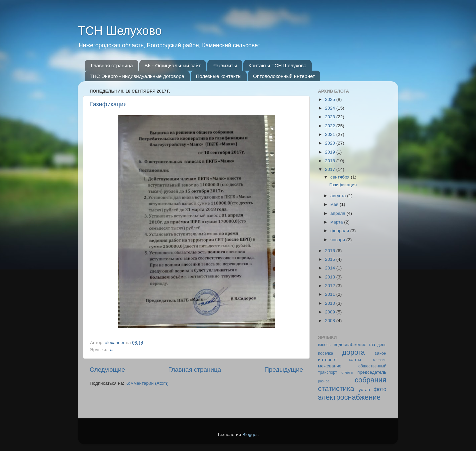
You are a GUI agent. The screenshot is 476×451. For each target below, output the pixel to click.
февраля (340, 231)
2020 (331, 143)
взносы (325, 345)
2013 (331, 277)
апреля (338, 213)
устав (364, 390)
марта (337, 222)
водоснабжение (350, 345)
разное (324, 381)
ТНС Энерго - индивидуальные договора (137, 76)
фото (380, 389)
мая (335, 204)
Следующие (107, 370)
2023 (331, 117)
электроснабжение (349, 397)
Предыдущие (284, 370)
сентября (340, 177)
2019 (331, 152)
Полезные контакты (218, 76)
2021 (331, 134)
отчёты (347, 372)
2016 (331, 251)
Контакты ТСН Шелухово (277, 65)
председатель (372, 372)
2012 (331, 286)
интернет (327, 360)
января (338, 240)
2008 (331, 321)
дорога (353, 352)
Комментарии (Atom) (147, 383)
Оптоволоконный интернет (284, 76)
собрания (370, 380)
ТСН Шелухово (120, 31)
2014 (331, 268)
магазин (380, 360)
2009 (331, 312)
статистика (336, 389)
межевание (330, 366)
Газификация (108, 104)
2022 (331, 126)
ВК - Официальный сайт (172, 65)
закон (380, 353)
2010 (331, 303)
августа (339, 196)
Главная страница (112, 65)
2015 (331, 259)
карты (355, 360)
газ (111, 350)
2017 (331, 169)
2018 (331, 161)
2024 (331, 108)
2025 (331, 99)
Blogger (250, 435)
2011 (331, 294)
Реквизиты (225, 65)
